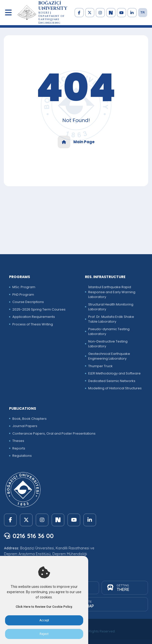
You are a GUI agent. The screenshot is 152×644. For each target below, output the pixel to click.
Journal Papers (25, 426)
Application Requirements (34, 317)
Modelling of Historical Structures (115, 388)
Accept (44, 620)
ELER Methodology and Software (114, 373)
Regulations (22, 456)
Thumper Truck (100, 366)
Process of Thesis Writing (33, 324)
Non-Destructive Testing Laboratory (108, 344)
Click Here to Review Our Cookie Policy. (44, 607)
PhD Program (23, 295)
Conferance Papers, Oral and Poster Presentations (54, 433)
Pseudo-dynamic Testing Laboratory (109, 332)
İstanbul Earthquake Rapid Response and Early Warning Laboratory (112, 292)
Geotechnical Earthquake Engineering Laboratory (109, 356)
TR (143, 12)
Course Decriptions (28, 302)
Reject (44, 634)
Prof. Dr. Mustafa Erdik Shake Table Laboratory (111, 319)
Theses (18, 441)
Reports (19, 448)
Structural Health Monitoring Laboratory (111, 307)
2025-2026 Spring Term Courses (39, 309)
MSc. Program (24, 287)
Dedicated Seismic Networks (112, 381)
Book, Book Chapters (29, 419)
